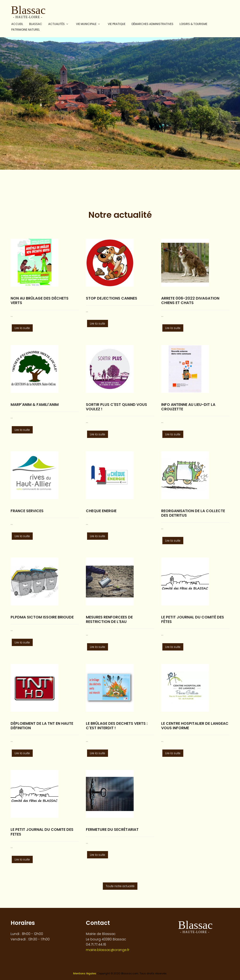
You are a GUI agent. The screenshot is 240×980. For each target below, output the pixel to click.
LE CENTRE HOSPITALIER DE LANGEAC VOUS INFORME (195, 726)
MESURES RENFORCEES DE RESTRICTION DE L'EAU (109, 619)
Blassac (36, 24)
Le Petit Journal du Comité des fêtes (193, 619)
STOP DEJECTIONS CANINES (112, 298)
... (12, 316)
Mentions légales (85, 973)
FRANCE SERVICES (27, 511)
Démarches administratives (152, 24)
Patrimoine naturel (26, 30)
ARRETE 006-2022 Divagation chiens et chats (190, 301)
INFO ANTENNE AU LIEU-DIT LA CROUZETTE (188, 407)
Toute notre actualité (120, 886)
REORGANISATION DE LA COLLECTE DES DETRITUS (193, 513)
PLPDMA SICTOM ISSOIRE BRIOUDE (42, 617)
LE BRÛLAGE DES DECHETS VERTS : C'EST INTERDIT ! (117, 726)
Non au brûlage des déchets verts (40, 301)
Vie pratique (117, 24)
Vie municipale (86, 24)
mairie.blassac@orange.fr (108, 950)
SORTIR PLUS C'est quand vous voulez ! (116, 407)
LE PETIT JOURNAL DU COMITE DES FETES (42, 832)
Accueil (17, 24)
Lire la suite (22, 328)
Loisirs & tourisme (193, 24)
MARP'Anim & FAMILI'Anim (35, 405)
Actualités (56, 24)
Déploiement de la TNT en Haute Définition (42, 726)
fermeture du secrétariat (112, 830)
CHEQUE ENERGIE (101, 511)
